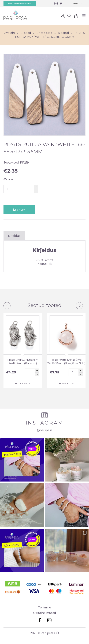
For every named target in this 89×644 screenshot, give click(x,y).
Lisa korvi (19, 210)
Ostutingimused (45, 613)
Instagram (49, 620)
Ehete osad (44, 33)
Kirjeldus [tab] (14, 236)
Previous (7, 306)
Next (79, 306)
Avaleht (10, 33)
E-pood (26, 33)
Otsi (69, 16)
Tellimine (45, 607)
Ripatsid (63, 33)
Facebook (40, 620)
